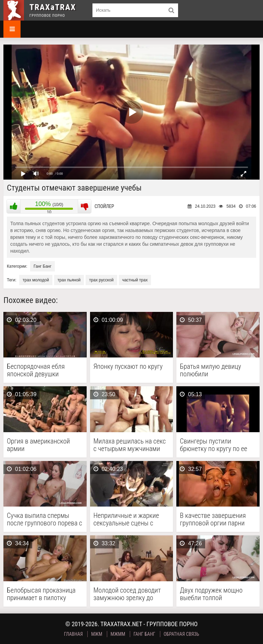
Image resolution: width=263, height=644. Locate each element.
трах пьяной (69, 280)
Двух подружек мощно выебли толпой (211, 594)
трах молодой (36, 280)
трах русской (101, 280)
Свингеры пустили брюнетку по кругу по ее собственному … (214, 445)
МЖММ (118, 634)
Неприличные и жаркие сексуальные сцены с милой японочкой (126, 519)
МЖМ (97, 634)
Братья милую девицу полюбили (210, 370)
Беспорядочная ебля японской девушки (36, 370)
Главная (73, 634)
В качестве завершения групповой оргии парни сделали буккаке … (213, 519)
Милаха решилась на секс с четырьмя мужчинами (130, 445)
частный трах (135, 280)
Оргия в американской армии (38, 445)
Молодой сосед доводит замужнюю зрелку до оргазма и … (127, 594)
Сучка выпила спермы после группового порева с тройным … (45, 519)
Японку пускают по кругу (128, 367)
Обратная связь (181, 634)
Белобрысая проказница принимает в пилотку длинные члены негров (41, 594)
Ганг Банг (42, 266)
